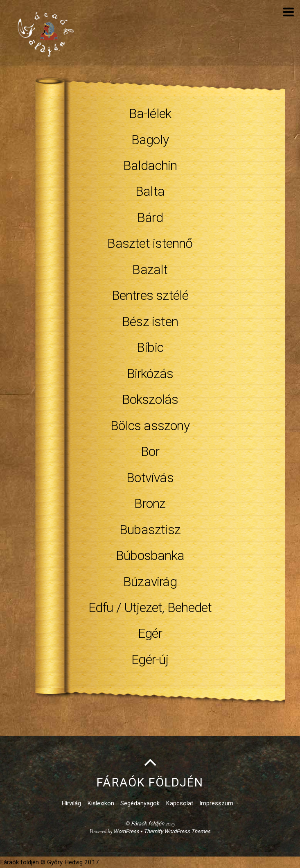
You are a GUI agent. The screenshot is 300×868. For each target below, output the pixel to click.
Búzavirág (150, 582)
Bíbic (150, 347)
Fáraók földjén (148, 824)
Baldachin (150, 165)
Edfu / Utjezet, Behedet (150, 607)
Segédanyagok (140, 803)
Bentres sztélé (150, 295)
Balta (150, 191)
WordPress (126, 831)
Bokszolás (150, 399)
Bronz (150, 503)
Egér (150, 633)
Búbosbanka (150, 555)
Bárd (150, 218)
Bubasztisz (150, 530)
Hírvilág (71, 803)
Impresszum (216, 803)
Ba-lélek (150, 113)
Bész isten (150, 322)
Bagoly (150, 140)
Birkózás (150, 374)
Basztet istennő (150, 243)
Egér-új (150, 659)
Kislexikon (101, 803)
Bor (150, 451)
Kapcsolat (180, 803)
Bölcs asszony (150, 426)
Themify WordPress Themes (177, 831)
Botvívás (150, 478)
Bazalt (150, 270)
